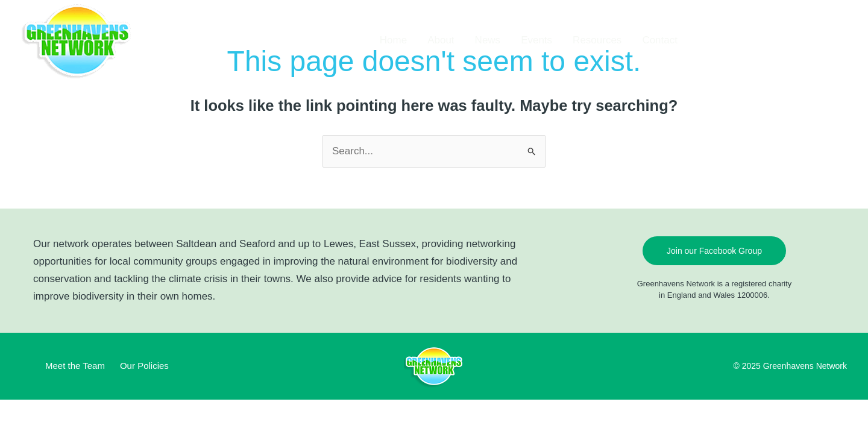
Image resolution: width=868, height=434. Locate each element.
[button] (816, 40)
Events (536, 40)
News (488, 40)
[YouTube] (759, 40)
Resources (597, 40)
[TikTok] (723, 40)
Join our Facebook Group (714, 251)
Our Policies (144, 366)
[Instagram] (741, 40)
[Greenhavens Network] (78, 39)
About (441, 40)
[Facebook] (705, 40)
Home (393, 40)
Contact (660, 40)
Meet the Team (75, 366)
